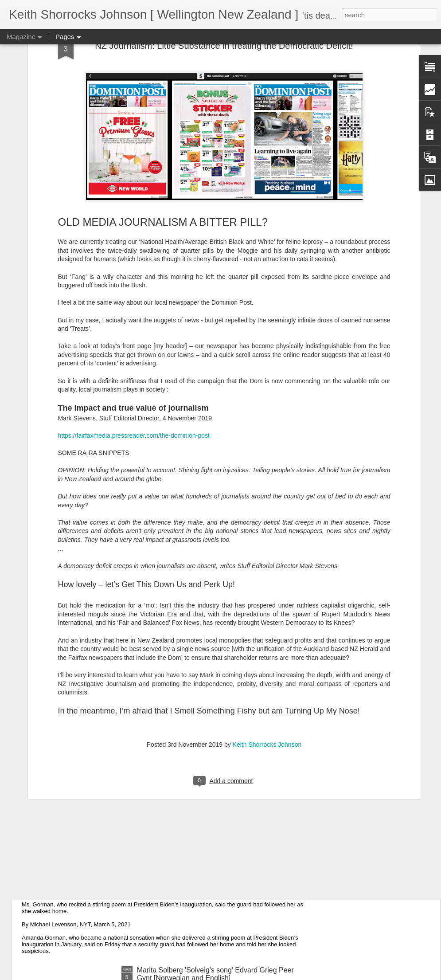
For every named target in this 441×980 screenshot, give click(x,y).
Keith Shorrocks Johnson (267, 657)
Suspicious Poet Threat (74, 882)
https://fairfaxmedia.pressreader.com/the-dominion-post (134, 348)
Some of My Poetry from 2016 (184, 781)
